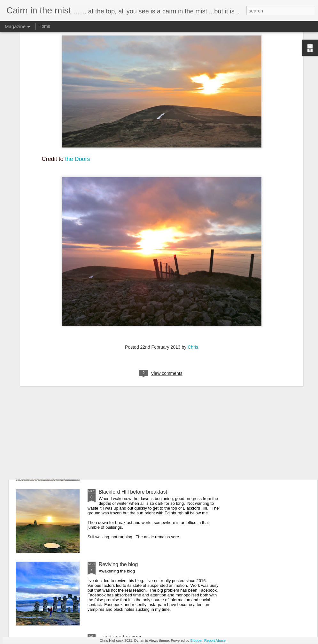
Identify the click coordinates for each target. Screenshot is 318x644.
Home (44, 26)
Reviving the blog (118, 564)
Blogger (196, 640)
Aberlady (109, 419)
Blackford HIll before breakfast (133, 492)
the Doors (78, 99)
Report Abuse (215, 640)
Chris (193, 288)
